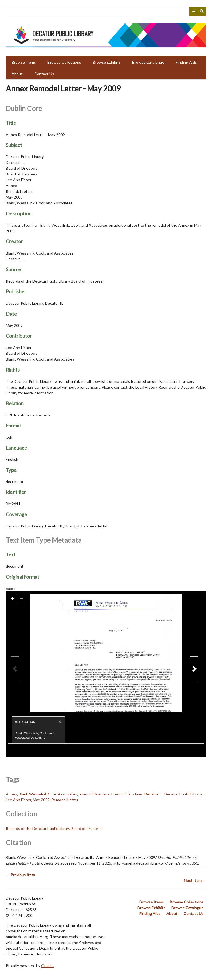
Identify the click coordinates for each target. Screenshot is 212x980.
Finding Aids (186, 62)
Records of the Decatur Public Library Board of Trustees (54, 828)
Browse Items (24, 62)
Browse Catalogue (148, 62)
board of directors (94, 794)
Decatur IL (153, 794)
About (17, 74)
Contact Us (44, 74)
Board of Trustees (127, 794)
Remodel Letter (65, 800)
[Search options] (193, 12)
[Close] (59, 722)
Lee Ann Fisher (18, 800)
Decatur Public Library (183, 794)
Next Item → (195, 880)
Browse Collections (64, 62)
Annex (11, 794)
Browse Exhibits (107, 62)
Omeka (47, 966)
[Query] (106, 12)
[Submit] (202, 12)
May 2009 (41, 800)
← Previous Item (20, 875)
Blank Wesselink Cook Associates (48, 794)
